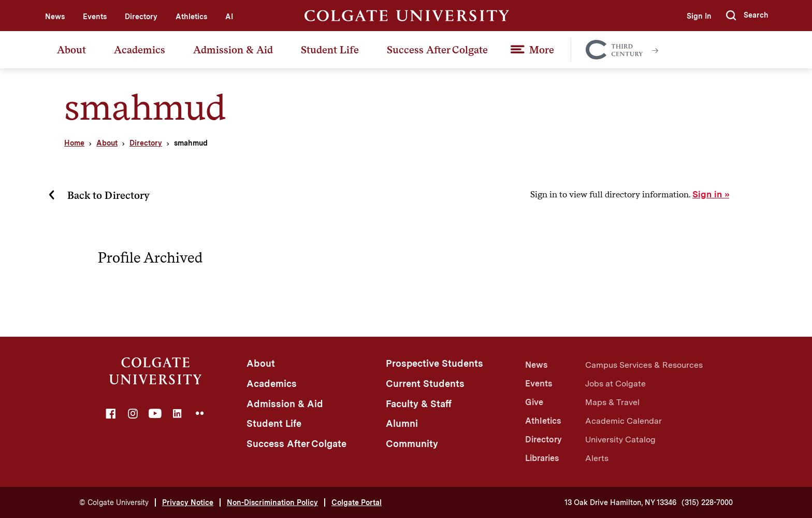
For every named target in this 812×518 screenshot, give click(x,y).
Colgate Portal (357, 502)
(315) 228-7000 (707, 502)
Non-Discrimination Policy (272, 502)
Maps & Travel (612, 402)
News (55, 17)
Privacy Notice (188, 502)
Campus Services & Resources (644, 365)
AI (229, 17)
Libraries (542, 458)
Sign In (699, 16)
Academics (140, 50)
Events (95, 17)
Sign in (707, 194)
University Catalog (620, 440)
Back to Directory (108, 195)
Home (74, 143)
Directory (141, 17)
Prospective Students (434, 363)
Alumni (402, 423)
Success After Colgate (437, 50)
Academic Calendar (624, 421)
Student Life (330, 50)
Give (534, 402)
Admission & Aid (233, 50)
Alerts (597, 458)
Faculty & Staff (419, 404)
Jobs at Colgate (615, 384)
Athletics (191, 17)
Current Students (425, 384)
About (71, 50)
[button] (747, 16)
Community (412, 444)
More (542, 50)
